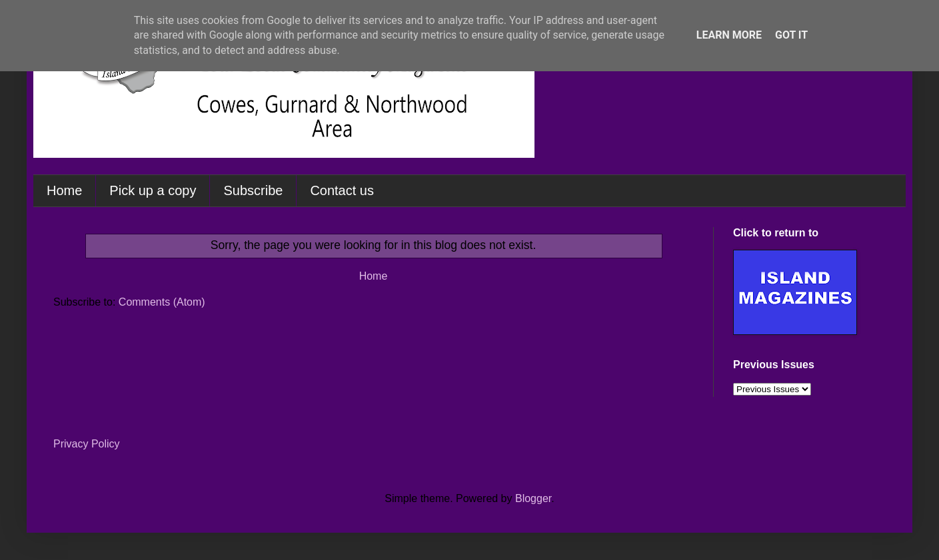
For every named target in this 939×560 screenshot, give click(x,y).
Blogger (533, 498)
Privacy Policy (87, 444)
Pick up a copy (153, 190)
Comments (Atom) (162, 302)
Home (64, 190)
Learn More (729, 35)
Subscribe (253, 190)
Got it (791, 35)
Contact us (342, 190)
